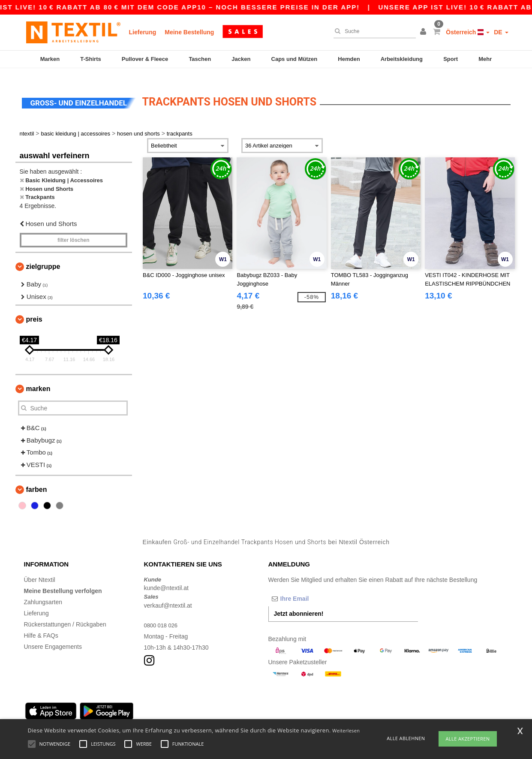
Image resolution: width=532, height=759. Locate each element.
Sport (451, 59)
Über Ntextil (40, 569)
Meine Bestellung (189, 32)
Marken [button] (38, 378)
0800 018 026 (162, 614)
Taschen (200, 59)
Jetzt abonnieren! (299, 603)
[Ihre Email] (313, 588)
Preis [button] (34, 309)
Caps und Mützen (295, 59)
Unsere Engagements (53, 636)
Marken (50, 59)
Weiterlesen (346, 730)
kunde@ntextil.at (167, 578)
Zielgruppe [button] (43, 256)
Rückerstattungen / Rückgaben (65, 614)
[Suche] (373, 31)
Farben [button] (37, 479)
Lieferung (143, 32)
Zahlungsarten (43, 591)
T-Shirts (90, 59)
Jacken (241, 59)
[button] (424, 32)
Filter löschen (74, 230)
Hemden (349, 59)
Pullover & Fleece (145, 59)
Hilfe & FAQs (41, 625)
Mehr (485, 59)
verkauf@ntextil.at (168, 595)
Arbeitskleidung (402, 59)
